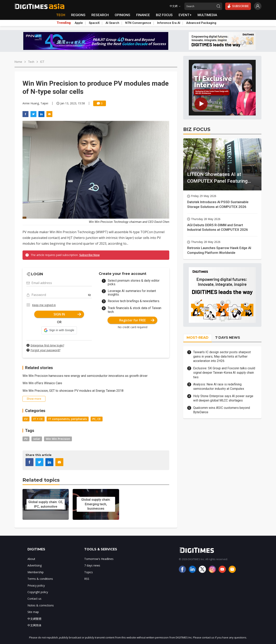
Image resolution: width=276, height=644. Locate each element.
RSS (87, 579)
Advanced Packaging (201, 23)
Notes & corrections (41, 605)
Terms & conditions (40, 579)
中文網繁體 (34, 619)
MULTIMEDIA (207, 15)
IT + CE (38, 419)
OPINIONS (122, 15)
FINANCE (143, 15)
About (31, 559)
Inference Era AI (169, 23)
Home (18, 62)
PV (26, 439)
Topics (89, 572)
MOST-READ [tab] (198, 338)
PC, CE (97, 419)
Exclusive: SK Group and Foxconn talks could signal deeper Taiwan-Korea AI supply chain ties (224, 373)
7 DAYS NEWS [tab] (228, 338)
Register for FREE (137, 320)
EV (26, 419)
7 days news (92, 565)
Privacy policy (36, 585)
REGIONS (78, 15)
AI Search (112, 23)
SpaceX (94, 23)
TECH (61, 15)
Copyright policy (38, 592)
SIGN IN (67, 314)
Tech (31, 62)
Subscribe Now (89, 255)
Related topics (41, 480)
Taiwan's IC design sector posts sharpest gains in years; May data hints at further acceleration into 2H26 (222, 357)
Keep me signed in (44, 305)
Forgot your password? (45, 350)
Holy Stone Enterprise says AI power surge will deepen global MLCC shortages (223, 398)
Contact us (34, 599)
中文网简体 (34, 625)
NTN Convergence (138, 23)
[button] (59, 330)
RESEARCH (100, 15)
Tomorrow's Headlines (99, 559)
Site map (33, 612)
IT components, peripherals (68, 419)
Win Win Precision (58, 439)
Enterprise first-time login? (47, 345)
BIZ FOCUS (164, 15)
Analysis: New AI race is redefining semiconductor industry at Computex (219, 386)
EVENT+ (185, 15)
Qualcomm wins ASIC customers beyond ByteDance (222, 410)
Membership (36, 572)
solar (37, 439)
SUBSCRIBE (238, 6)
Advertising (35, 565)
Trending (64, 23)
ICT (42, 62)
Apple (79, 23)
